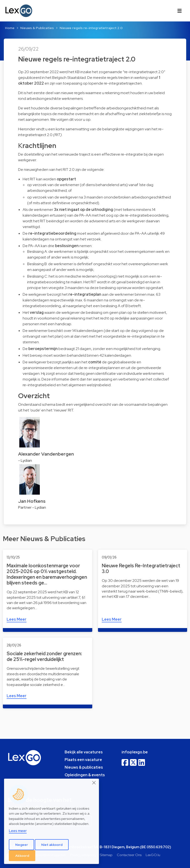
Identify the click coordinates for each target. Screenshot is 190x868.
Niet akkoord (52, 845)
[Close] (94, 783)
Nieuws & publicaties (84, 767)
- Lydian (25, 460)
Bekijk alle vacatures (84, 752)
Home (10, 28)
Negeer (22, 845)
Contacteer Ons (129, 855)
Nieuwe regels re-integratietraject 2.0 (91, 28)
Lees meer (18, 831)
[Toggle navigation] (180, 11)
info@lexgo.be (135, 752)
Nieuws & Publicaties (37, 28)
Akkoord (22, 856)
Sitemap (106, 855)
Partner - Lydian (32, 507)
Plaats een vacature (83, 760)
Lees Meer (17, 619)
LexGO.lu (153, 855)
